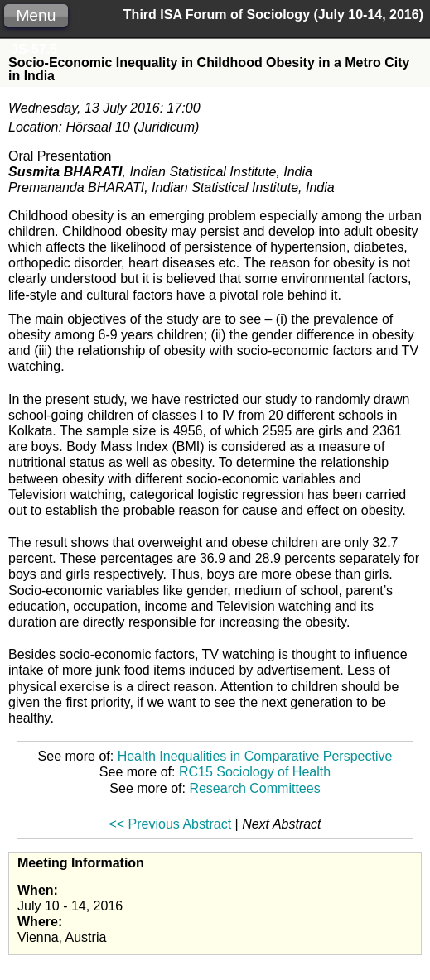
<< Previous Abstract (170, 824)
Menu (36, 15)
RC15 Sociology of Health (255, 772)
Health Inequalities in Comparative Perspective (255, 756)
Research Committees (254, 788)
